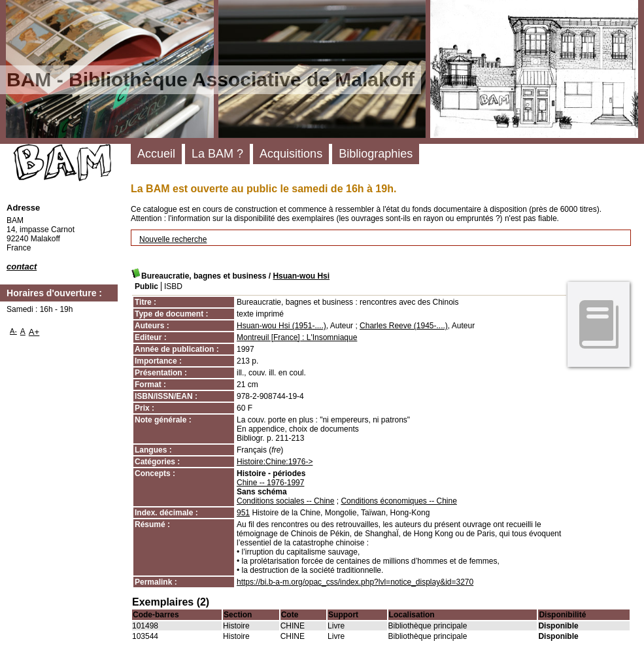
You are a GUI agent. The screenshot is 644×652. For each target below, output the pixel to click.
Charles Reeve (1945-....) (404, 326)
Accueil (156, 154)
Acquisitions (291, 154)
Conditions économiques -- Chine (398, 501)
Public (146, 286)
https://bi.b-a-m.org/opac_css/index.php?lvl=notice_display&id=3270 (355, 582)
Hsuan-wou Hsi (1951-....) (281, 326)
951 (243, 513)
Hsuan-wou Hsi (301, 276)
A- (13, 331)
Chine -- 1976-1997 (270, 483)
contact (22, 266)
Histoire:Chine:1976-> (275, 462)
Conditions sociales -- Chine (285, 501)
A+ (34, 332)
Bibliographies (376, 154)
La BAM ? (217, 154)
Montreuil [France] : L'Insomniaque (297, 337)
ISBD (173, 286)
